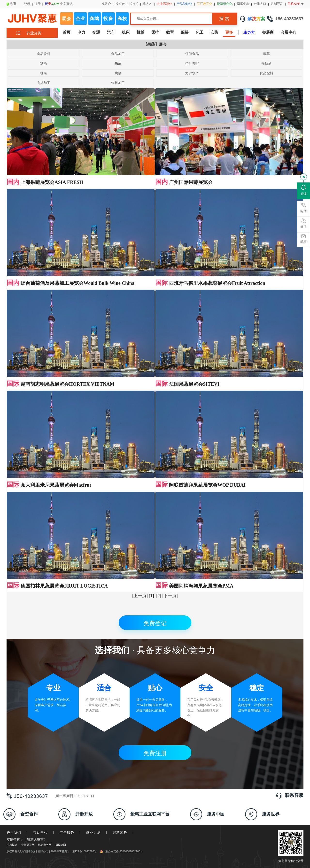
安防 (214, 32)
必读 (303, 190)
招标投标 (12, 845)
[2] (159, 596)
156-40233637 (285, 19)
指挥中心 (243, 4)
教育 (170, 32)
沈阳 (11, 4)
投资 (108, 19)
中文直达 (59, 4)
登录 (27, 4)
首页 (67, 32)
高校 (122, 19)
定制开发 (277, 4)
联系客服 (294, 795)
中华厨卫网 (28, 845)
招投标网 (61, 845)
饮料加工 (118, 83)
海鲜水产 (192, 73)
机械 (140, 32)
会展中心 (288, 32)
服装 (185, 32)
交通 (96, 32)
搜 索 (224, 19)
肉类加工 (44, 83)
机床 (126, 32)
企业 (80, 19)
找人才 (147, 4)
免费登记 (155, 623)
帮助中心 (40, 832)
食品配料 (266, 73)
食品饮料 (44, 54)
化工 (200, 32)
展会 (67, 19)
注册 (38, 4)
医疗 (155, 32)
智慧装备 (120, 832)
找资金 (120, 4)
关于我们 (14, 832)
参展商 (268, 32)
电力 (81, 32)
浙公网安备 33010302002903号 (121, 851)
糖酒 (44, 63)
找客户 (106, 4)
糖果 (44, 73)
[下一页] (170, 596)
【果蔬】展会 (155, 44)
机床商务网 (45, 845)
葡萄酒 (266, 63)
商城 (94, 19)
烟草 (266, 54)
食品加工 (118, 54)
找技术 (134, 4)
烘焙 (118, 73)
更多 (229, 32)
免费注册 (155, 753)
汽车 (111, 32)
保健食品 (192, 54)
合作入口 (260, 4)
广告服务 (67, 832)
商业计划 (93, 832)
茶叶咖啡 (192, 63)
